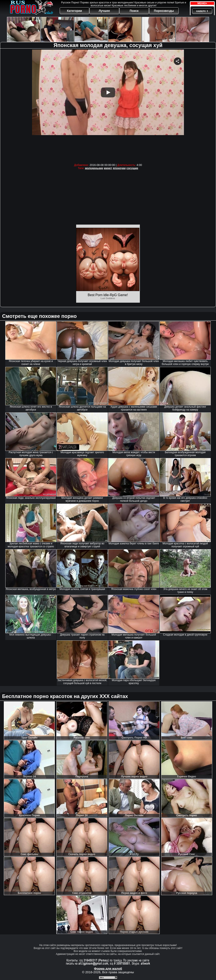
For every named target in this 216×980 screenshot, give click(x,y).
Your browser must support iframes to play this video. (108, 105)
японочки (119, 168)
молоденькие (94, 168)
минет (108, 168)
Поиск (134, 11)
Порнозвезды (164, 11)
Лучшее (104, 11)
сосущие (132, 168)
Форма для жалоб (108, 968)
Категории (75, 11)
